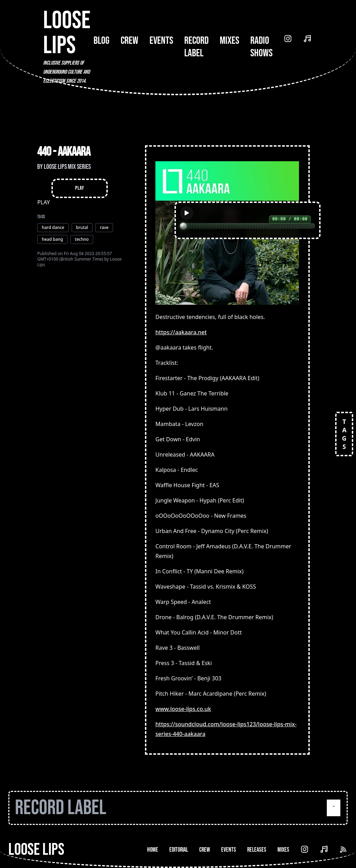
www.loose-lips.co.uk (183, 709)
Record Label (196, 47)
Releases (257, 850)
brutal (82, 227)
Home (153, 850)
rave (104, 227)
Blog (102, 41)
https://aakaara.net (181, 332)
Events (161, 41)
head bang (52, 239)
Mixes (229, 41)
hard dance (53, 227)
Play (79, 188)
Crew (130, 41)
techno (82, 239)
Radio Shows (261, 47)
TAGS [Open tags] (344, 434)
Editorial (179, 850)
